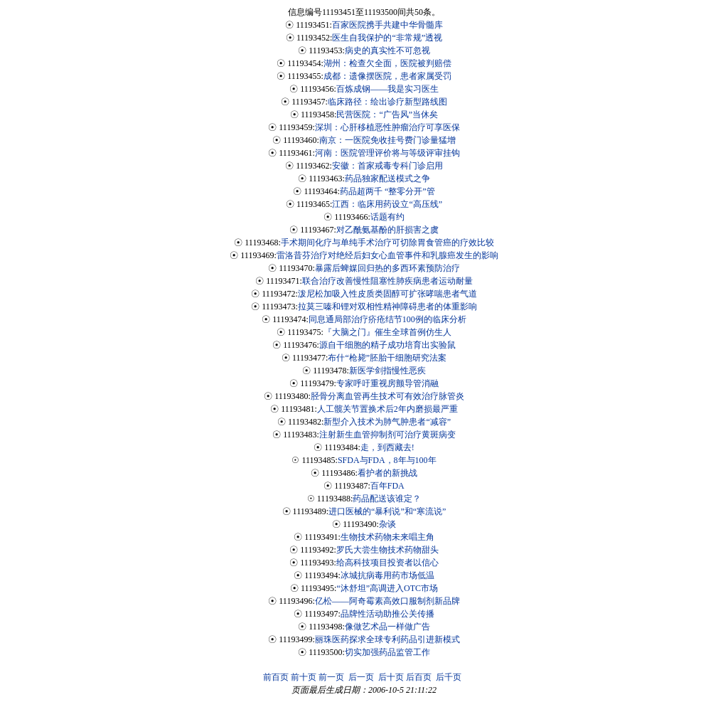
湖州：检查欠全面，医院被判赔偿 (387, 63)
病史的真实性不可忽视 (387, 50)
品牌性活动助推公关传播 (387, 614)
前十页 (304, 677)
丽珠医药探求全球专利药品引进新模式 (387, 639)
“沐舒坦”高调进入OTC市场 (387, 588)
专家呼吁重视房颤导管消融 (387, 383)
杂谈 (387, 524)
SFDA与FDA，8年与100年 (387, 460)
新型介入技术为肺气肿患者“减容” (387, 422)
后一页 (361, 677)
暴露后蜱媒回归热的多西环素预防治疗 (387, 268)
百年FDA (387, 486)
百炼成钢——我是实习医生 (387, 89)
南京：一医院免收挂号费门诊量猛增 (387, 140)
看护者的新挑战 (387, 473)
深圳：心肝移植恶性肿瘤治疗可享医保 (387, 127)
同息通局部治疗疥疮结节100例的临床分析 (387, 319)
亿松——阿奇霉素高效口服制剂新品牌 (387, 601)
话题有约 (387, 217)
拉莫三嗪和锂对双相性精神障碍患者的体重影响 (387, 307)
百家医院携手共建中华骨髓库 (387, 25)
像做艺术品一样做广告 (387, 627)
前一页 (331, 677)
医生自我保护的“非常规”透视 (387, 38)
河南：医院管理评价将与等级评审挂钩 (387, 153)
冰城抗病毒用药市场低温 (387, 575)
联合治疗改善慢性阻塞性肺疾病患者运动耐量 (387, 281)
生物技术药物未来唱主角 (387, 537)
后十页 (391, 677)
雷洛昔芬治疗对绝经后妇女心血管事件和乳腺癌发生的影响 (387, 255)
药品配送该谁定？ (387, 499)
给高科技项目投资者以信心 (387, 563)
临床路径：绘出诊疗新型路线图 (387, 102)
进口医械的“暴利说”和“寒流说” (387, 511)
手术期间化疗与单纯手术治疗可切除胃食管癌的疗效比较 (387, 243)
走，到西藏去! (387, 447)
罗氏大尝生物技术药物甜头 (387, 550)
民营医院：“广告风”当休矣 (387, 115)
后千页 (449, 677)
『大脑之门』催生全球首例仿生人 (387, 332)
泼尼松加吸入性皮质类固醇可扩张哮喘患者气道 (387, 294)
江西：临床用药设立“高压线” (387, 204)
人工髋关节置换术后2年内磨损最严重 (387, 409)
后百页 (419, 677)
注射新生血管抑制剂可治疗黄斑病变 (387, 435)
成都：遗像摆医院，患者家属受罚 (387, 76)
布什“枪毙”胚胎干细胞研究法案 (387, 358)
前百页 (276, 677)
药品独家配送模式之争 (387, 179)
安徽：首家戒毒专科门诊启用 (387, 166)
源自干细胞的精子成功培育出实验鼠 (387, 345)
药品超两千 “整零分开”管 (387, 191)
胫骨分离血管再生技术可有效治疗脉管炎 (387, 396)
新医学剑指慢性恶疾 (387, 371)
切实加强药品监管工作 (387, 652)
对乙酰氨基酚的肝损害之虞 (387, 230)
